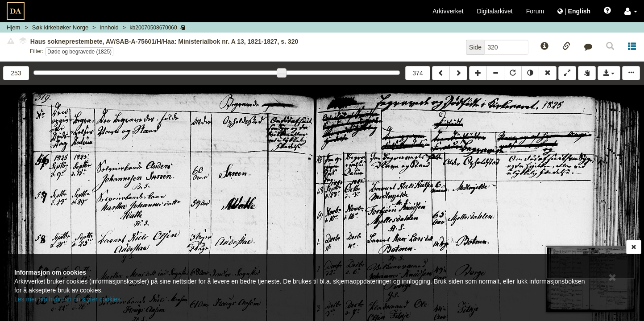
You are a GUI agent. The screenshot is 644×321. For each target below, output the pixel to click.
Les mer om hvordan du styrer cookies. (68, 299)
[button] (631, 11)
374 (418, 73)
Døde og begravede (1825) (79, 52)
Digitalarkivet (495, 11)
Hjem (13, 27)
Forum (535, 11)
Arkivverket (448, 11)
